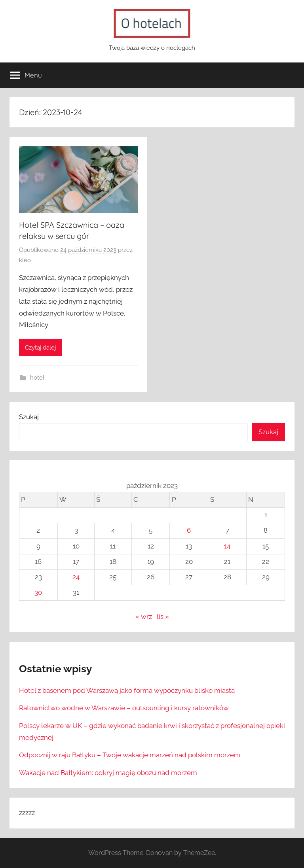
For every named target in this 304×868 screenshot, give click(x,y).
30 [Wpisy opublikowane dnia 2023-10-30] (38, 592)
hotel (37, 378)
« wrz (144, 616)
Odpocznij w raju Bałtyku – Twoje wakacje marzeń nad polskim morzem (130, 755)
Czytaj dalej (40, 348)
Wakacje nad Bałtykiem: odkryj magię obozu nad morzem (108, 773)
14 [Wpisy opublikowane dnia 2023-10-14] (227, 546)
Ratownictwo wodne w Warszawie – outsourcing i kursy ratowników (124, 708)
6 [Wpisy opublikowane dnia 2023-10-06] (189, 530)
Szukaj (29, 417)
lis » (163, 616)
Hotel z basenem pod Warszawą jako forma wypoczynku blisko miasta (127, 690)
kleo (25, 260)
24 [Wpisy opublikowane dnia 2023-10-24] (76, 577)
